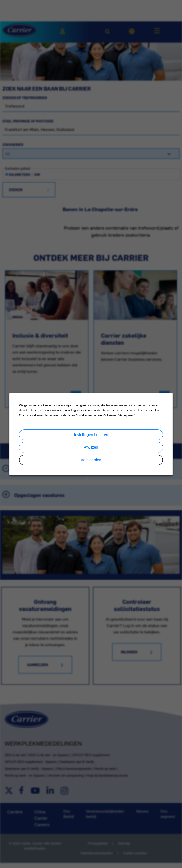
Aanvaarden (91, 462)
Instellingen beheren (91, 437)
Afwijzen (91, 449)
